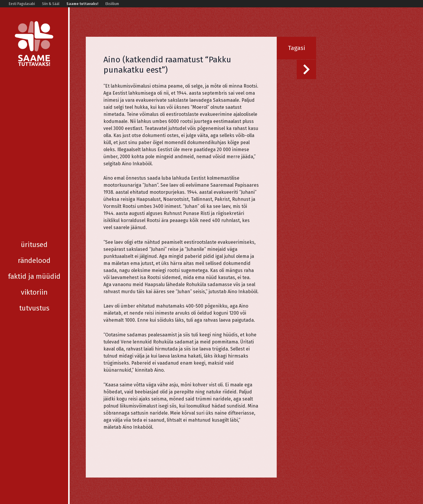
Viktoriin (34, 134)
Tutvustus (34, 150)
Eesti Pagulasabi (22, 4)
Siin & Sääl (51, 4)
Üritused (34, 86)
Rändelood (34, 102)
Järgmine (300, 63)
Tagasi (297, 48)
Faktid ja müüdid (34, 118)
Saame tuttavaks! (82, 4)
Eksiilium (112, 4)
